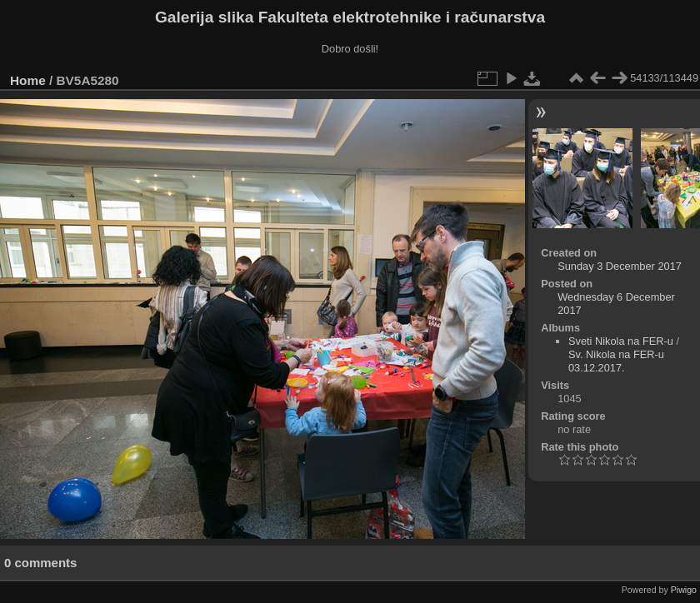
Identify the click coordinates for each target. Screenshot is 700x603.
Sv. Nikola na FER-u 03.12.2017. (616, 361)
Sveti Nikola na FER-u (621, 341)
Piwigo (684, 590)
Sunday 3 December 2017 (620, 266)
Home (28, 80)
